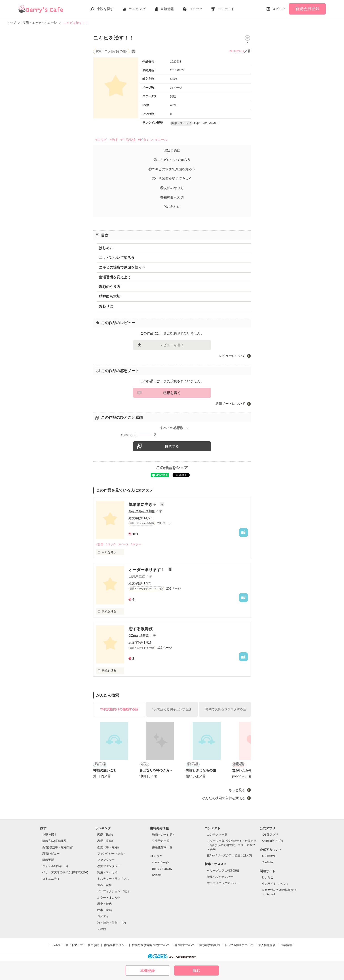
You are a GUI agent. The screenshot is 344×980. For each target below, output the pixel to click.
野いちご (268, 877)
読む (196, 971)
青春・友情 (104, 885)
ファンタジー (106, 860)
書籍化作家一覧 (162, 847)
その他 (102, 929)
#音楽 (100, 544)
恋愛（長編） (106, 841)
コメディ (103, 916)
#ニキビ (101, 140)
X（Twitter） (270, 856)
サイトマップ (74, 945)
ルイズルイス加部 (142, 511)
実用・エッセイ (107, 872)
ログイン (279, 9)
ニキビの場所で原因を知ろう (122, 267)
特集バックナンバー (220, 877)
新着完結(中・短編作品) (58, 847)
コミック (196, 9)
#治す (114, 140)
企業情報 (286, 945)
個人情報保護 (267, 945)
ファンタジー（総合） (112, 854)
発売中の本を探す (164, 835)
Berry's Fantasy (162, 869)
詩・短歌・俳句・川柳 (112, 923)
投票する (172, 446)
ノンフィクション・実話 (113, 891)
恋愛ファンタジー (109, 866)
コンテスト (226, 9)
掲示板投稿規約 (210, 945)
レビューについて (232, 356)
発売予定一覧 (161, 841)
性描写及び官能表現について (151, 945)
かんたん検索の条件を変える (224, 798)
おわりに (106, 306)
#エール (161, 140)
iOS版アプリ (270, 835)
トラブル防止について (239, 945)
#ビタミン (146, 140)
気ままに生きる (143, 505)
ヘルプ (56, 945)
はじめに (106, 248)
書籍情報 (167, 9)
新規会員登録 (307, 9)
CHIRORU (236, 51)
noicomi (157, 875)
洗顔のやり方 (110, 287)
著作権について (185, 945)
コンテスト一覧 (217, 835)
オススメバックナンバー (223, 883)
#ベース (123, 544)
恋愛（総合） (106, 835)
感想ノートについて (230, 403)
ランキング (137, 9)
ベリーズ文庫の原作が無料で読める (65, 872)
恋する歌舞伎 (141, 629)
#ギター (136, 544)
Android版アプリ (273, 841)
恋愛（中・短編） (109, 847)
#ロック (111, 544)
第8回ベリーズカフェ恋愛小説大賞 (230, 855)
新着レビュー (51, 854)
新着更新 (48, 860)
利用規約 (93, 945)
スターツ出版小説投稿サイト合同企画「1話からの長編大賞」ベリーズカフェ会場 (232, 845)
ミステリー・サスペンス (113, 879)
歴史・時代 (104, 904)
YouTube (267, 862)
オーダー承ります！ (147, 570)
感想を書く (172, 393)
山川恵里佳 (137, 576)
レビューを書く (172, 345)
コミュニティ (51, 879)
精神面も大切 (110, 296)
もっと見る (237, 790)
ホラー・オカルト (109, 898)
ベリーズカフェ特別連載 (223, 871)
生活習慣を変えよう (115, 277)
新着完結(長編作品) (55, 841)
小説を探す (105, 9)
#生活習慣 (128, 140)
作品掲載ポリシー (116, 945)
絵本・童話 (104, 910)
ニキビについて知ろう (117, 258)
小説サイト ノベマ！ (275, 884)
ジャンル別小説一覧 (55, 866)
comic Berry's (161, 862)
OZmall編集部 (139, 635)
